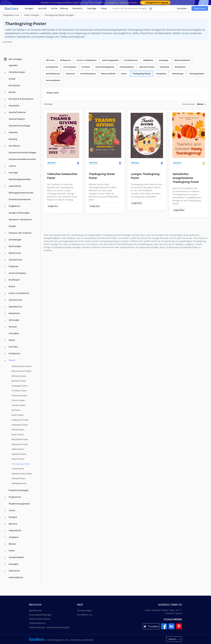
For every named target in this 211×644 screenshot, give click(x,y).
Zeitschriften (15, 260)
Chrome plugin (84, 610)
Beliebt (200, 104)
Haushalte (14, 106)
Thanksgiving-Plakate (142, 74)
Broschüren (14, 85)
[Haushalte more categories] (5, 106)
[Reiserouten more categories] (5, 253)
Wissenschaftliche (108, 74)
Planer (12, 340)
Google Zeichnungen (19, 213)
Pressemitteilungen (19, 490)
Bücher (12, 92)
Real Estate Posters (20, 439)
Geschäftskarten (17, 112)
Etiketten (14, 266)
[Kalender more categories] (5, 133)
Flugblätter (14, 206)
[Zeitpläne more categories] (5, 538)
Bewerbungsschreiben (20, 179)
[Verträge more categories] (5, 173)
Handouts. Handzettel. (20, 219)
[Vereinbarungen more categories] (5, 72)
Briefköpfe (14, 280)
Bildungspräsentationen (21, 193)
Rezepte (13, 517)
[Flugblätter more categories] (5, 206)
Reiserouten (15, 253)
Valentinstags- (178, 74)
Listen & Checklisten (19, 293)
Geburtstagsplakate (110, 60)
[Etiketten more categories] (5, 267)
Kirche (54, 8)
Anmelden (182, 8)
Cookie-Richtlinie (37, 623)
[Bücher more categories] (5, 92)
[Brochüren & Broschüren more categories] (5, 99)
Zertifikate (14, 146)
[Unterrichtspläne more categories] (5, 273)
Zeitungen (14, 320)
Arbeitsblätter (16, 577)
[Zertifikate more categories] (5, 146)
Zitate (12, 510)
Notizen (13, 327)
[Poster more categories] (5, 361)
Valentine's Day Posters (22, 474)
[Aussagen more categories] (5, 564)
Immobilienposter (53, 74)
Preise (104, 8)
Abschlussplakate (127, 67)
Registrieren (200, 8)
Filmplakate (165, 67)
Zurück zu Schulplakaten (86, 60)
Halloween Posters (20, 425)
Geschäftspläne (17, 119)
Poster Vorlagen (32, 15)
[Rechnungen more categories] (5, 247)
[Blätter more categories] (5, 544)
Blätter (12, 544)
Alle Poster (50, 60)
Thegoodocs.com (11, 15)
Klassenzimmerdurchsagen (22, 152)
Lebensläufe (15, 186)
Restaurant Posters (20, 444)
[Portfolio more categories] (5, 347)
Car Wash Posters (19, 391)
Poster (12, 360)
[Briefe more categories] (5, 287)
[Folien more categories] (5, 551)
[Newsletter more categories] (5, 314)
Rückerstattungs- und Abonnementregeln (49, 627)
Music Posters (18, 435)
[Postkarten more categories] (5, 354)
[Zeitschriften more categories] (5, 260)
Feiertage (92, 8)
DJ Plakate (86, 67)
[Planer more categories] (5, 340)
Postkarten (14, 353)
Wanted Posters (19, 478)
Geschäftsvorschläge (19, 126)
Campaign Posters (20, 386)
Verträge (13, 173)
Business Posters (19, 381)
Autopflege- (164, 60)
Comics (12, 166)
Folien (12, 551)
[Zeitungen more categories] (5, 320)
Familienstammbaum (20, 199)
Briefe (12, 286)
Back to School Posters (21, 371)
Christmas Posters (20, 395)
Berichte (13, 524)
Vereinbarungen (17, 72)
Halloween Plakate (147, 67)
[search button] (151, 8)
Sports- (124, 74)
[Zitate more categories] (5, 511)
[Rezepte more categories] (5, 517)
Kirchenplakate (52, 67)
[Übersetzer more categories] (5, 571)
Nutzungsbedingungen (40, 615)
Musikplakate (180, 67)
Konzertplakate (70, 67)
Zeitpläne (14, 537)
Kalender (13, 132)
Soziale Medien (16, 557)
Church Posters (18, 400)
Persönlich (77, 8)
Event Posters (18, 415)
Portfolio (13, 347)
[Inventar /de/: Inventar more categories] (5, 233)
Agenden (13, 65)
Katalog (13, 139)
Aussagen (14, 564)
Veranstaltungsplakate (105, 67)
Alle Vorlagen (13, 59)
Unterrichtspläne (17, 273)
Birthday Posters (19, 376)
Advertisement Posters (22, 366)
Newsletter (14, 313)
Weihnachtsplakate (182, 60)
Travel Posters (18, 469)
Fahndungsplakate (197, 74)
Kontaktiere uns (85, 615)
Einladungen (15, 240)
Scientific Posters (19, 454)
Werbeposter (66, 60)
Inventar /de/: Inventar (20, 233)
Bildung (64, 8)
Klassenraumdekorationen (22, 159)
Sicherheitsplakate (88, 74)
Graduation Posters (20, 420)
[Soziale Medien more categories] (5, 558)
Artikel (12, 79)
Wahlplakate (148, 60)
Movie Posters (18, 430)
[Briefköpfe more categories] (5, 280)
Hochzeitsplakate (53, 80)
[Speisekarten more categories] (5, 307)
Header (12, 226)
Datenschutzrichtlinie (40, 619)
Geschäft (42, 8)
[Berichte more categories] (5, 524)
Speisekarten (15, 307)
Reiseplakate (161, 74)
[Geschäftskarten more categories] (5, 113)
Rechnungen (15, 246)
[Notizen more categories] (5, 327)
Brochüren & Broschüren (21, 99)
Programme (15, 497)
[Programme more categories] (5, 497)
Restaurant (70, 74)
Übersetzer (14, 571)
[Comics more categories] (5, 166)
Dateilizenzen (36, 610)
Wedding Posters (19, 483)
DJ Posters (16, 410)
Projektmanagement (19, 504)
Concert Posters (19, 405)
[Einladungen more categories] (5, 240)
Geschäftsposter (131, 60)
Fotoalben (14, 333)
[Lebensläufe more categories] (5, 186)
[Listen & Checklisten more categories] (5, 294)
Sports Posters (18, 459)
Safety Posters (18, 449)
